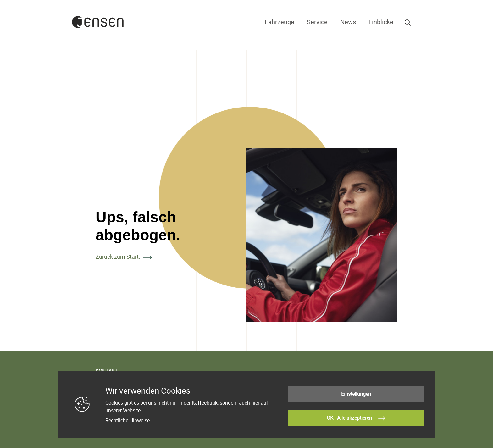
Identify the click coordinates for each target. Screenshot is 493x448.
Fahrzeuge (296, 22)
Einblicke (383, 22)
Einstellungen (356, 396)
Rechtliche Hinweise (127, 422)
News (355, 22)
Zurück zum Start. (118, 257)
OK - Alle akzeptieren (356, 417)
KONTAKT (107, 371)
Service (328, 22)
